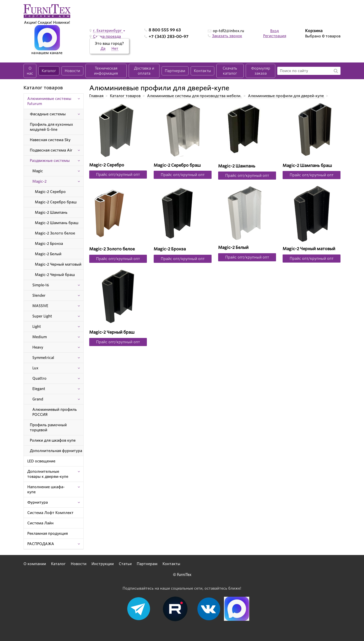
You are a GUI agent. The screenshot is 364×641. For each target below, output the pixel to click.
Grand (38, 399)
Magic (38, 171)
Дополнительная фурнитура (56, 451)
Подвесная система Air (51, 150)
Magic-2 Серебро (50, 192)
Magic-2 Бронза (49, 244)
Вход (275, 31)
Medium (40, 337)
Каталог (49, 71)
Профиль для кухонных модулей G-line (51, 127)
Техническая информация (106, 71)
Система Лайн (40, 523)
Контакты (202, 71)
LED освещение (41, 461)
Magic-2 (39, 181)
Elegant (39, 389)
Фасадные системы (48, 114)
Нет (115, 49)
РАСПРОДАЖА (41, 544)
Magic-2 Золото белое (55, 233)
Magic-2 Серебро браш (56, 202)
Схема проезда (107, 36)
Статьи (125, 564)
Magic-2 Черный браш (55, 275)
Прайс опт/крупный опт (118, 175)
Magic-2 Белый (48, 254)
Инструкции (103, 564)
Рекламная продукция (48, 533)
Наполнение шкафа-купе (46, 489)
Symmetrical (43, 358)
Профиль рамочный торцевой (48, 428)
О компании (35, 564)
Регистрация (275, 36)
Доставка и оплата (144, 71)
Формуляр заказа (261, 71)
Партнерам (175, 71)
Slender (39, 295)
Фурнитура (38, 502)
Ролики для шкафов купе (53, 440)
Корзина (314, 31)
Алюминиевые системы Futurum (49, 101)
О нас (30, 71)
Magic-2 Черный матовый (58, 264)
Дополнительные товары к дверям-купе (48, 474)
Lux (35, 368)
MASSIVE (40, 306)
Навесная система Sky (50, 140)
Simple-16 (41, 285)
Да (103, 49)
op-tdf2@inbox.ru (229, 31)
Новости (72, 71)
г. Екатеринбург (108, 31)
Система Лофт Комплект (50, 513)
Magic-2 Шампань (51, 212)
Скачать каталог (230, 71)
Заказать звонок (227, 36)
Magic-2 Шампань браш (57, 223)
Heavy (38, 347)
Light (37, 327)
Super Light (42, 316)
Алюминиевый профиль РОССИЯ (55, 412)
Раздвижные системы (50, 161)
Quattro (39, 378)
